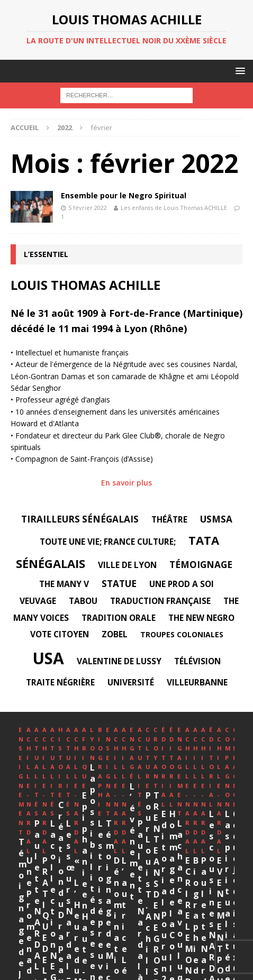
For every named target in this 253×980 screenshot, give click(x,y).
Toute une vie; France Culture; (108, 542)
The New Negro (201, 618)
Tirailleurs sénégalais (80, 519)
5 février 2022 (88, 208)
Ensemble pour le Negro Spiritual (124, 195)
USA (48, 658)
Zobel (115, 634)
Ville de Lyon (127, 565)
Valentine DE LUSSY (119, 661)
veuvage (38, 601)
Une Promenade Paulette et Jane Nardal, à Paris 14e (166, 826)
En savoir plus (126, 483)
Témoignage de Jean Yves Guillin (63, 845)
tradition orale (119, 618)
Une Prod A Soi (182, 584)
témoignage (201, 565)
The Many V (64, 584)
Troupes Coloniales (182, 634)
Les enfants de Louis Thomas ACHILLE (174, 208)
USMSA (216, 519)
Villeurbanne (197, 682)
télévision (197, 661)
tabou (83, 601)
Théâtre (169, 519)
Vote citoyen (60, 634)
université (131, 682)
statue (119, 584)
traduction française (160, 601)
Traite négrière (60, 682)
